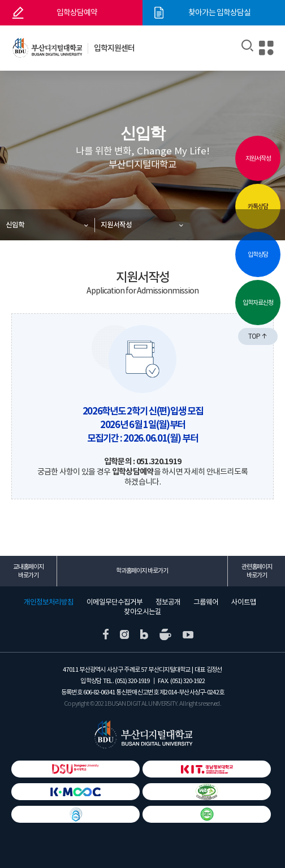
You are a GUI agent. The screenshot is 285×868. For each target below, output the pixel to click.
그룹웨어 (206, 602)
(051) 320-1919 (132, 681)
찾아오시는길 (142, 612)
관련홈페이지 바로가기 (257, 571)
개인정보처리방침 (49, 602)
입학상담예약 (77, 12)
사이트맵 (244, 602)
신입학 (15, 225)
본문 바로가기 (0, 0)
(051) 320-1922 (187, 681)
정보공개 (168, 602)
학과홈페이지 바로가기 (142, 571)
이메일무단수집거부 (115, 602)
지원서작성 (116, 225)
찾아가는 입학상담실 (219, 12)
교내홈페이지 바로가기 (28, 571)
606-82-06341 (99, 692)
